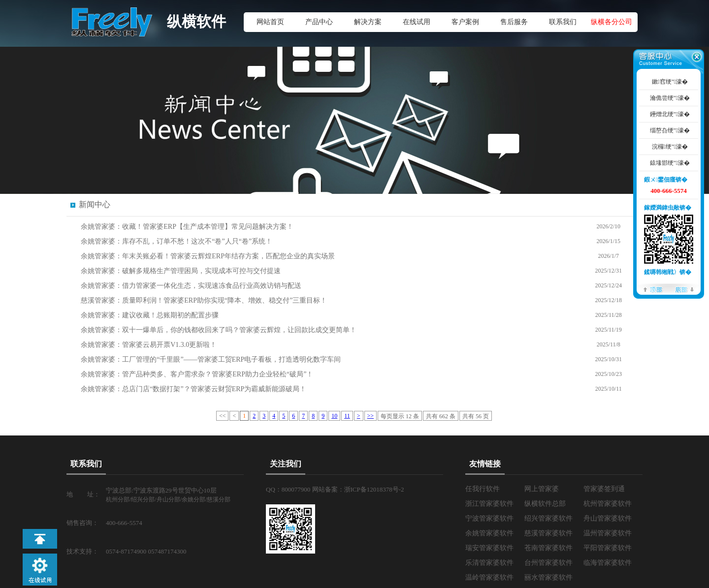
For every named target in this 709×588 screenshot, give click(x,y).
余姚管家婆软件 (489, 533)
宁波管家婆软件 (489, 518)
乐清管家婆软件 (489, 563)
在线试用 (417, 22)
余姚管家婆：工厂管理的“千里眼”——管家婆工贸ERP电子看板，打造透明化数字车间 (211, 359)
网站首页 (270, 22)
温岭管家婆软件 (489, 577)
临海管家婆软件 (608, 563)
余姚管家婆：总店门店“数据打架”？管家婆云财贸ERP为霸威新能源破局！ (193, 389)
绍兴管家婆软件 (548, 518)
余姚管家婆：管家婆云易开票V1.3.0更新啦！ (149, 345)
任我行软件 (483, 489)
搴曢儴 (684, 289)
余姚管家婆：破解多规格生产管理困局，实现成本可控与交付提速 (181, 271)
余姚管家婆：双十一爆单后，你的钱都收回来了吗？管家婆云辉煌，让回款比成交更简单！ (219, 330)
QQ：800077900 (289, 489)
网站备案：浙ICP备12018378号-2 (358, 489)
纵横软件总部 (545, 504)
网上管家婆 (542, 489)
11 (347, 416)
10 (334, 416)
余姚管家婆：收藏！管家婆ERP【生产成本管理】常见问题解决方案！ (187, 227)
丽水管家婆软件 (548, 577)
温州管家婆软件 (608, 533)
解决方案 (368, 22)
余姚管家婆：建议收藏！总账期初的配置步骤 (150, 315)
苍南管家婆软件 (548, 548)
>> (371, 416)
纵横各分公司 (612, 22)
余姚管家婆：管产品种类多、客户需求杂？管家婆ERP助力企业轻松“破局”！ (197, 374)
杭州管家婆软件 (608, 504)
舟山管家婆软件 (608, 518)
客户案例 (465, 22)
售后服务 (514, 22)
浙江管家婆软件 (489, 504)
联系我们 (563, 22)
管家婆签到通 (604, 489)
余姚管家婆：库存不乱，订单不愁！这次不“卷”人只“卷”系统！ (177, 241)
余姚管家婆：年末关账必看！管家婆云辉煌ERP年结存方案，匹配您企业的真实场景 (208, 256)
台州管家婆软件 (548, 563)
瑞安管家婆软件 (489, 548)
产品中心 (319, 22)
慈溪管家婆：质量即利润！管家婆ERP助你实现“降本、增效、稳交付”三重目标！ (204, 300)
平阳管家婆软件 (608, 548)
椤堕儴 (653, 289)
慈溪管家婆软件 (548, 533)
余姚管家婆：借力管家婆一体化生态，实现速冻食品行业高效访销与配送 (191, 286)
